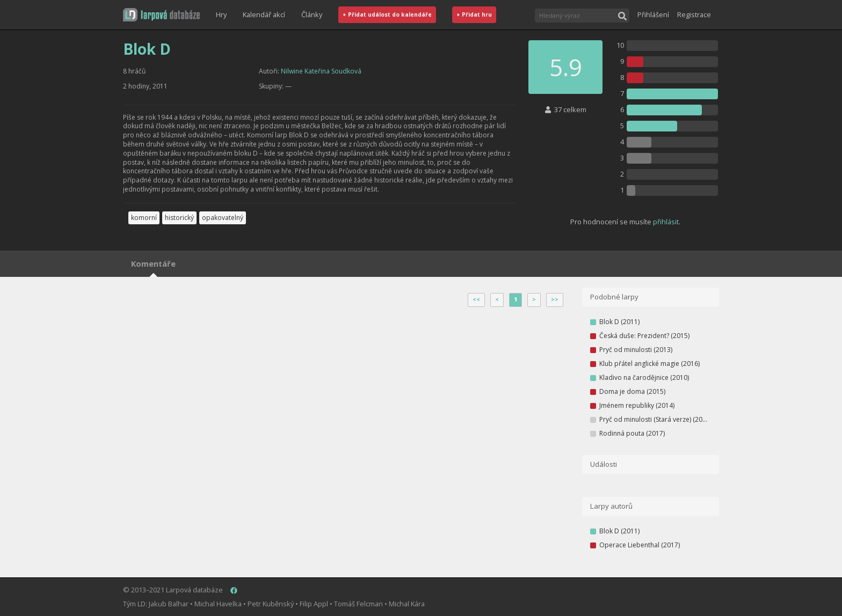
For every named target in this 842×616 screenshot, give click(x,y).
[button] (161, 15)
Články (312, 14)
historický (179, 218)
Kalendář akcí (264, 14)
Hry (221, 14)
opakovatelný (223, 218)
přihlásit (666, 222)
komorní (144, 218)
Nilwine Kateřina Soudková (321, 71)
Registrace (694, 14)
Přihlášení (653, 14)
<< (476, 299)
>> (555, 299)
